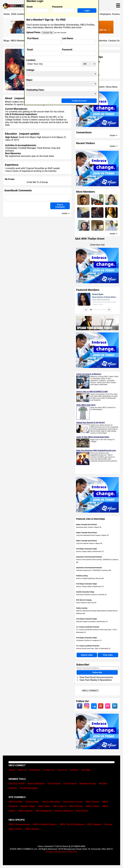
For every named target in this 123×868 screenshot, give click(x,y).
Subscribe (97, 672)
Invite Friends (70, 784)
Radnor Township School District (87, 525)
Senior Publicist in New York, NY (86, 603)
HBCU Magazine (44, 811)
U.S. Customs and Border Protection (88, 627)
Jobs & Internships (51, 802)
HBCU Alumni (92, 802)
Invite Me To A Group (37, 182)
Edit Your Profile (17, 784)
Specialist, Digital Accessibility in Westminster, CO (92, 622)
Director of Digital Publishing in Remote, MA (90, 578)
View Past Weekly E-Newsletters (96, 680)
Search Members (36, 784)
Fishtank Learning (82, 576)
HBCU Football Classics (45, 824)
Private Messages (29, 788)
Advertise (102, 41)
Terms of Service (69, 852)
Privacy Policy (53, 852)
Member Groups (88, 784)
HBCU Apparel (25, 811)
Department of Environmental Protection (89, 557)
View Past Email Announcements (96, 677)
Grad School (82, 811)
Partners (74, 770)
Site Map (86, 770)
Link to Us (62, 770)
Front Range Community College (86, 549)
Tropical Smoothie (35, 168)
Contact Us (114, 41)
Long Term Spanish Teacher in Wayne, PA (89, 543)
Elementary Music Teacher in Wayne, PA (89, 527)
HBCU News (44, 806)
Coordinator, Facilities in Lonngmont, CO (89, 640)
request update (29, 134)
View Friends (54, 784)
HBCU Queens (32, 829)
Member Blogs (28, 806)
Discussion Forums (73, 802)
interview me (97, 245)
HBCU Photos (76, 806)
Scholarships (32, 802)
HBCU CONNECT (90, 691)
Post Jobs (108, 655)
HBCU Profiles (16, 802)
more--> (114, 135)
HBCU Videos (92, 806)
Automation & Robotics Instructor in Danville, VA (91, 595)
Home (7, 14)
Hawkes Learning (82, 608)
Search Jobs (87, 655)
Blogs (6, 41)
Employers (106, 14)
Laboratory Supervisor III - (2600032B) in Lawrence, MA (94, 570)
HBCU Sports (60, 806)
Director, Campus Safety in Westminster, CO (90, 552)
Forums (116, 14)
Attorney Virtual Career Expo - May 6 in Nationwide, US (93, 649)
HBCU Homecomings (19, 824)
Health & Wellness (64, 811)
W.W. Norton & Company (84, 600)
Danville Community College (85, 592)
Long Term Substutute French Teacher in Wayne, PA (92, 535)
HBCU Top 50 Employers (72, 824)
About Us (22, 770)
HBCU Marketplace (20, 41)
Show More (112, 87)
